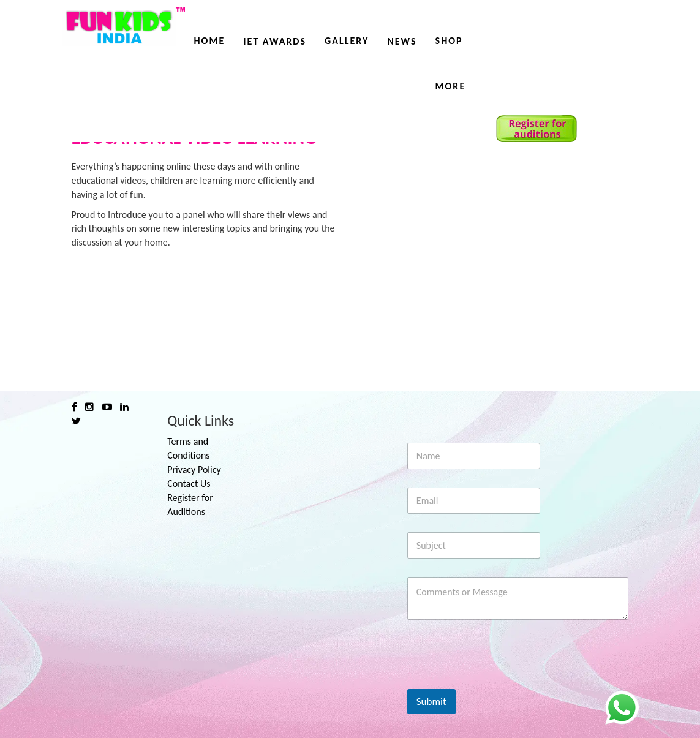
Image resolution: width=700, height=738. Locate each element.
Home (210, 41)
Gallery (347, 41)
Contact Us (189, 484)
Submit (431, 702)
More (451, 86)
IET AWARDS (275, 41)
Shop (449, 41)
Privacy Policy (194, 469)
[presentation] (500, 681)
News (402, 41)
